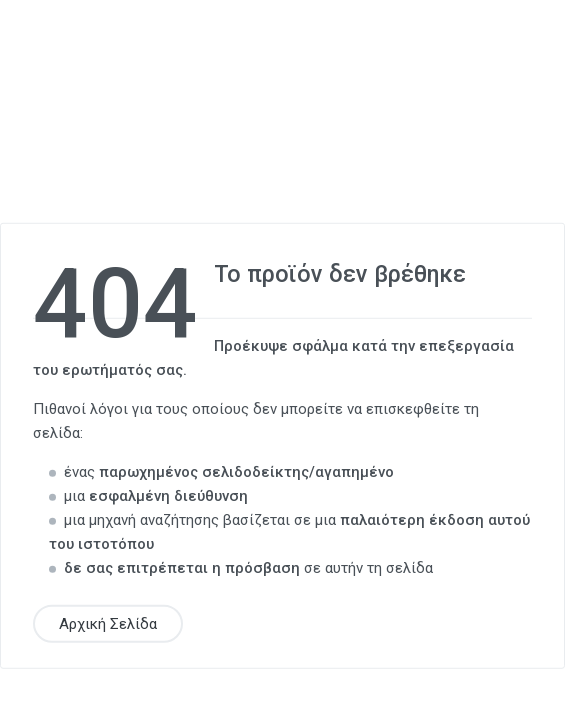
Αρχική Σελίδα (108, 623)
